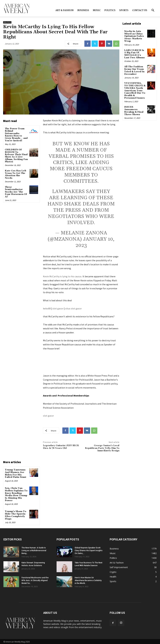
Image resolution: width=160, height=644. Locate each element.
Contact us (140, 10)
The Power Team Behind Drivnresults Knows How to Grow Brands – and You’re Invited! (16, 135)
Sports (124, 10)
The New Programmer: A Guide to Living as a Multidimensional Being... (34, 550)
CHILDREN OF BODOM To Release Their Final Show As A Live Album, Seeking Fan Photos (16, 156)
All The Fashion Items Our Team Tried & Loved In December (134, 70)
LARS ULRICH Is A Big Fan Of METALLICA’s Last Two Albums (134, 54)
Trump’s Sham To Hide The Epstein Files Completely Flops (15, 515)
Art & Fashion (65, 10)
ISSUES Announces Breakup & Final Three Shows (134, 110)
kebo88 (47, 308)
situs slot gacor (73, 308)
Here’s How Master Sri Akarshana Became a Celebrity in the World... (88, 580)
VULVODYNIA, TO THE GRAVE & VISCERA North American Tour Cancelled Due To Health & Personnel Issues (135, 90)
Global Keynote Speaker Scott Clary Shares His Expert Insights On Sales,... (89, 550)
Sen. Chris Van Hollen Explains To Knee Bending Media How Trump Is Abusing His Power (16, 494)
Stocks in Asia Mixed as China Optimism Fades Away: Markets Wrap (134, 36)
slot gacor (58, 308)
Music (97, 10)
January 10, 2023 (95, 242)
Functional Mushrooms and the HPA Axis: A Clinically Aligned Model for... (35, 580)
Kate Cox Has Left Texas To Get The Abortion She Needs (16, 174)
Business (83, 10)
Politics (110, 10)
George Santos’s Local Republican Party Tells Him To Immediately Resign (102, 448)
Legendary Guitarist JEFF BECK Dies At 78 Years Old (61, 447)
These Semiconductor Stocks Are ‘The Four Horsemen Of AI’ (16, 192)
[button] (153, 11)
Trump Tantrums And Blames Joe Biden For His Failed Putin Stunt (15, 473)
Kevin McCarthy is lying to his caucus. (62, 276)
